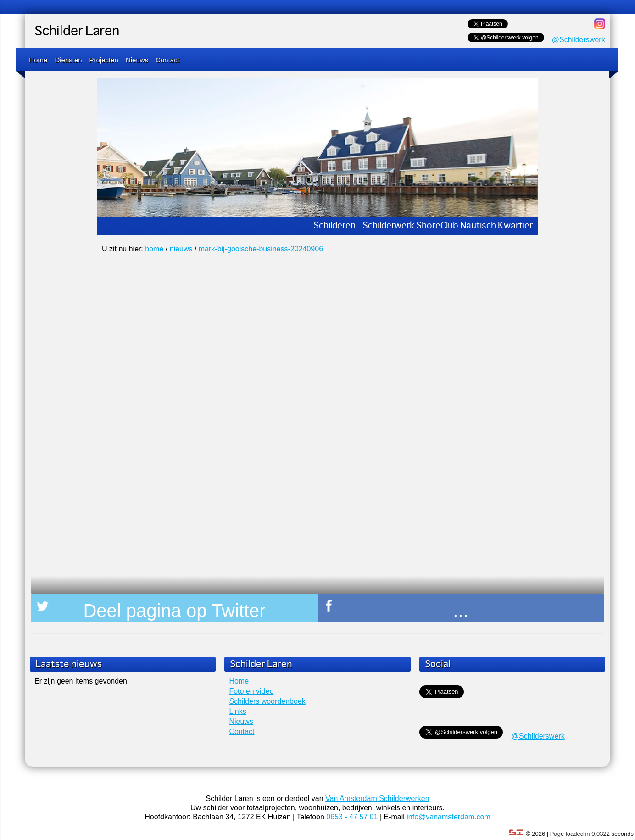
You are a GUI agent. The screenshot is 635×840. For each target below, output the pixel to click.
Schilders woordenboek (267, 701)
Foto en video (251, 691)
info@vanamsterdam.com (448, 817)
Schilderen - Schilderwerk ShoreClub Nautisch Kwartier (423, 226)
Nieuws (137, 60)
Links (237, 711)
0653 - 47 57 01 (352, 817)
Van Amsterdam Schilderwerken (377, 798)
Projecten (104, 60)
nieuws (181, 249)
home (154, 249)
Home (38, 60)
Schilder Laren (77, 32)
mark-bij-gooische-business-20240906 (261, 249)
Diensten (68, 60)
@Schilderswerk (579, 40)
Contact (167, 60)
